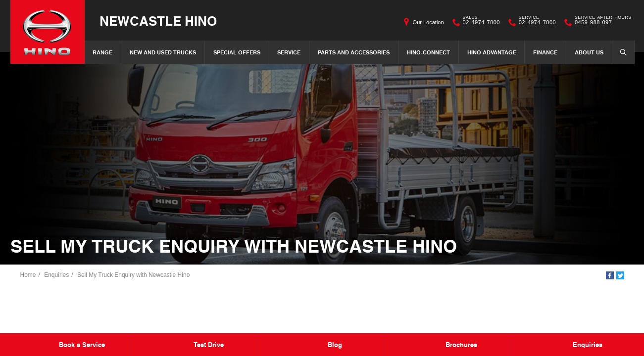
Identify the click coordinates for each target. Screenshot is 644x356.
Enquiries (56, 275)
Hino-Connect (428, 52)
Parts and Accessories (354, 52)
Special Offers (237, 52)
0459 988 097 (601, 22)
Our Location (428, 22)
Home (28, 275)
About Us (589, 52)
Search (620, 52)
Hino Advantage (492, 52)
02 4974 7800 (479, 22)
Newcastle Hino (158, 21)
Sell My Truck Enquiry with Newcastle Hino (133, 275)
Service (289, 52)
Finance (545, 52)
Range (102, 52)
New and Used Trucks (163, 52)
